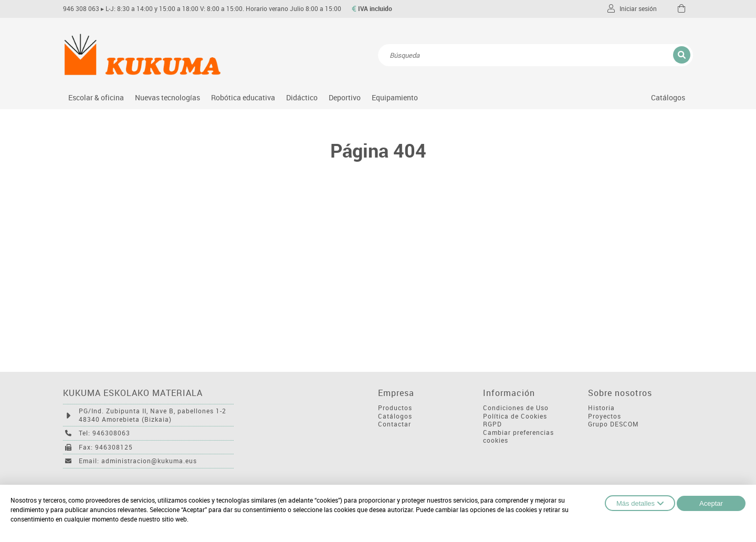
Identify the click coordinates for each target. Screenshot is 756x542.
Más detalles (640, 503)
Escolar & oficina (96, 97)
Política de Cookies (515, 416)
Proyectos (605, 416)
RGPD (492, 424)
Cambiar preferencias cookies (518, 437)
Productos (395, 408)
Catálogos (668, 97)
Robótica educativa (243, 97)
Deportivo (345, 97)
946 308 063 (81, 9)
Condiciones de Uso (516, 408)
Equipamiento (395, 97)
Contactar (395, 424)
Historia (601, 408)
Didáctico (302, 97)
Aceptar (711, 503)
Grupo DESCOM (613, 424)
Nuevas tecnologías (167, 97)
